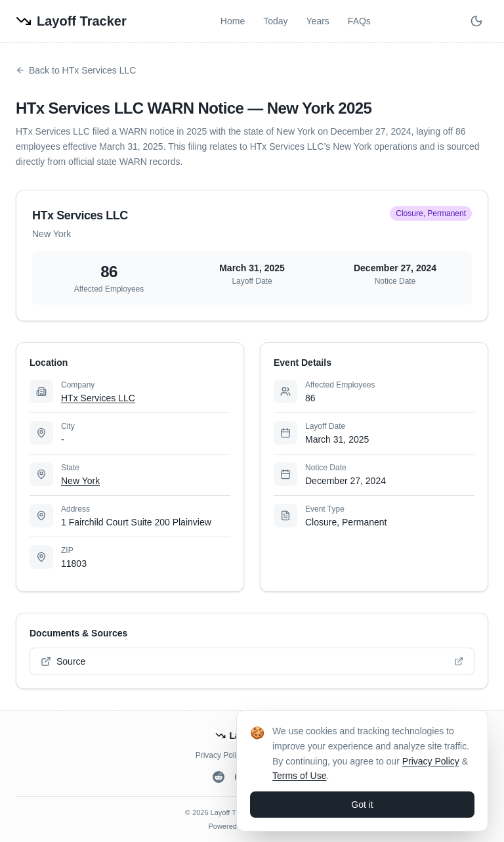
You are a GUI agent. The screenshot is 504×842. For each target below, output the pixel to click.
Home (233, 21)
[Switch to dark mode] (476, 21)
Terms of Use (299, 776)
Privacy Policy (220, 755)
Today (275, 21)
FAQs (359, 21)
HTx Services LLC (98, 398)
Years (318, 21)
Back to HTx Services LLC (76, 70)
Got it (362, 805)
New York (80, 481)
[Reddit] (219, 777)
